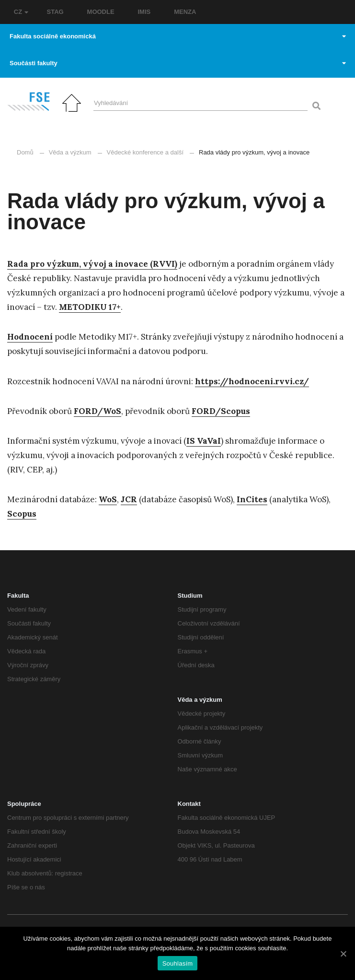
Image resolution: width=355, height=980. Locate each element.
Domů (25, 152)
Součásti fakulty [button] (178, 63)
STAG (55, 12)
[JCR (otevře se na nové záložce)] (129, 500)
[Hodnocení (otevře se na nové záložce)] (30, 337)
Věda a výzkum (70, 152)
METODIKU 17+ (90, 307)
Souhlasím (178, 963)
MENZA (185, 12)
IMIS (144, 12)
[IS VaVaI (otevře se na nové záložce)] (204, 441)
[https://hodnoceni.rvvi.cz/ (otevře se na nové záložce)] (252, 382)
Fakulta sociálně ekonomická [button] (178, 36)
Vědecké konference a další (145, 152)
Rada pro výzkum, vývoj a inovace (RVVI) (92, 264)
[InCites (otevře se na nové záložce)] (252, 500)
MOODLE (101, 12)
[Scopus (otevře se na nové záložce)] (22, 514)
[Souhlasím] (343, 954)
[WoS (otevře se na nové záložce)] (108, 500)
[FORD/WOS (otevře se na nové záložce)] (97, 411)
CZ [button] (21, 12)
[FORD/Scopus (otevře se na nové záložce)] (221, 411)
